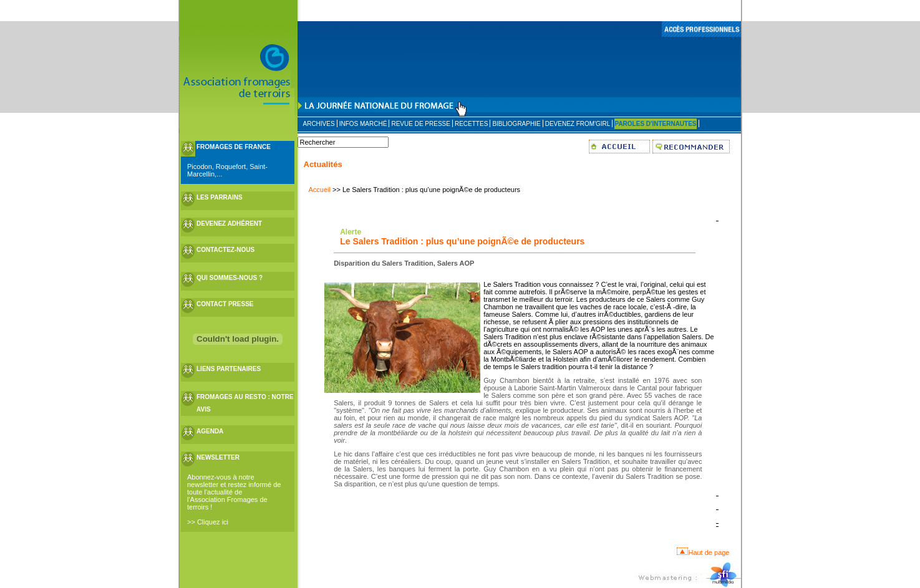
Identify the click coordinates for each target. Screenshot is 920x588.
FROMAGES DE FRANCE (234, 147)
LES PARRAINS (220, 197)
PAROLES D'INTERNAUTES (655, 124)
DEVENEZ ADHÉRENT (229, 224)
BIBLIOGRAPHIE (516, 124)
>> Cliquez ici (208, 522)
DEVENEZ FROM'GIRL (578, 124)
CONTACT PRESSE (225, 304)
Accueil (320, 190)
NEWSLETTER (218, 457)
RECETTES (471, 124)
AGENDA (210, 431)
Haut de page (709, 552)
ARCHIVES (319, 124)
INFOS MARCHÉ (363, 124)
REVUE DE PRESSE (420, 124)
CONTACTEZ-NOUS (225, 250)
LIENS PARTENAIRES (229, 369)
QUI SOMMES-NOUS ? (230, 278)
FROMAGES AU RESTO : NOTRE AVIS (245, 403)
